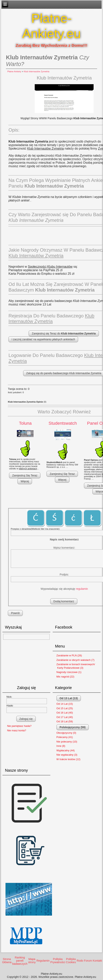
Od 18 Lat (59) (65, 721)
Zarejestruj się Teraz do (64, 333)
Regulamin (43, 961)
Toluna (25, 423)
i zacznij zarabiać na (43, 339)
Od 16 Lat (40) (65, 713)
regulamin (82, 589)
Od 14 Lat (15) (65, 704)
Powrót (15, 613)
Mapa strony (32, 961)
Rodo (80, 961)
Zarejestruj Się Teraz (25, 475)
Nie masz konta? (17, 730)
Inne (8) (61, 746)
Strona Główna (7, 961)
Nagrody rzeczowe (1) (69, 672)
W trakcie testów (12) (68, 759)
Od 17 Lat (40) (65, 717)
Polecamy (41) (65, 737)
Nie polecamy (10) (67, 742)
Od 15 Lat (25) (65, 708)
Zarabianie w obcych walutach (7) (76, 660)
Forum (88, 961)
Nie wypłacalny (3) (67, 755)
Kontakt (97, 961)
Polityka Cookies (71, 961)
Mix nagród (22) (65, 677)
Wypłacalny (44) (66, 750)
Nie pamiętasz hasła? (19, 726)
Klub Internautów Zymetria (37, 71)
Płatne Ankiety (14, 71)
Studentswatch (63, 423)
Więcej (25, 481)
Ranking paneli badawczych (20, 961)
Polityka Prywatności (58, 961)
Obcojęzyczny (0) (66, 733)
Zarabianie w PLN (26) (69, 655)
